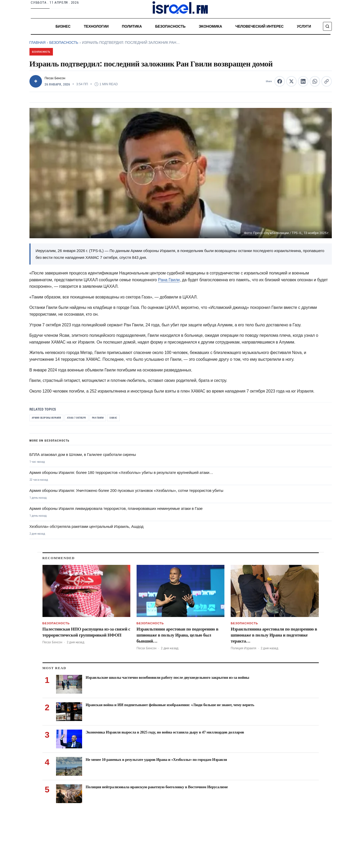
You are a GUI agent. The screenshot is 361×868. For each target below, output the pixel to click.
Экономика (210, 26)
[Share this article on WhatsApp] (315, 81)
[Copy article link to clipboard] (327, 81)
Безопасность (170, 26)
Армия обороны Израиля (49, 418)
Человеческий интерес (259, 26)
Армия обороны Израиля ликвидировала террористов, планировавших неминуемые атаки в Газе (116, 509)
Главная (38, 43)
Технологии (96, 26)
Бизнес (63, 26)
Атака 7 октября (84, 418)
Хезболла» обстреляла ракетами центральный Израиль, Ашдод (87, 527)
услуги (304, 26)
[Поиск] (327, 26)
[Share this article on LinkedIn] (303, 81)
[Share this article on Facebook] (280, 81)
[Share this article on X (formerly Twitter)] (291, 81)
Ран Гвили (109, 418)
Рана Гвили (169, 280)
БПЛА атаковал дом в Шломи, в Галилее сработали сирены (83, 456)
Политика (132, 26)
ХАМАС (127, 418)
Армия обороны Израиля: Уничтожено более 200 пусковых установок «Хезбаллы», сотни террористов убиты (126, 491)
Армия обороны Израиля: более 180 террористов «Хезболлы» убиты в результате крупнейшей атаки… (121, 473)
